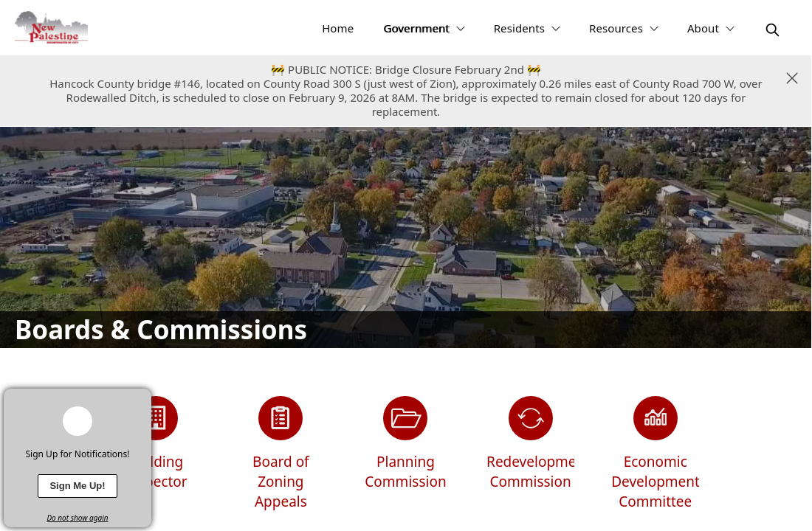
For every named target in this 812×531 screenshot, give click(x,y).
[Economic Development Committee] (655, 454)
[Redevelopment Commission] (530, 454)
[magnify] (773, 30)
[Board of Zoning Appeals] (281, 454)
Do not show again (77, 518)
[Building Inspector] (156, 454)
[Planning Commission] (406, 454)
